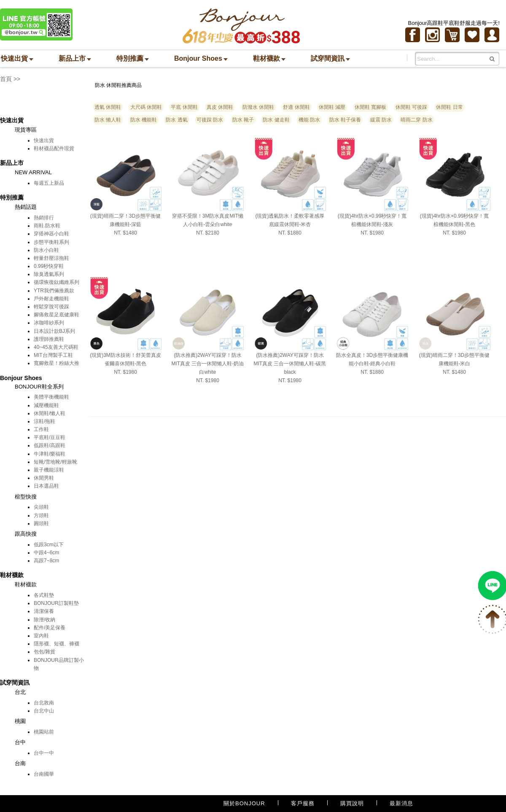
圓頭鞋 (41, 523)
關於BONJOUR (244, 803)
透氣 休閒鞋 (108, 107)
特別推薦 (133, 58)
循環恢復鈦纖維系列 (57, 282)
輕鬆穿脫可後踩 (51, 307)
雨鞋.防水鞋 (47, 226)
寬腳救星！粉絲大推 (57, 363)
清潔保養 (44, 611)
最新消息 (401, 803)
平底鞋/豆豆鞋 (50, 437)
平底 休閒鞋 (184, 107)
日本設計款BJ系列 (54, 331)
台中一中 (44, 753)
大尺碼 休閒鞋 (146, 107)
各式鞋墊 (44, 595)
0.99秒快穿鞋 (49, 266)
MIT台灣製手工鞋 (53, 355)
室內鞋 (41, 636)
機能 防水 (309, 120)
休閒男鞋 (44, 478)
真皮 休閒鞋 (220, 107)
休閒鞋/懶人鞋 (50, 413)
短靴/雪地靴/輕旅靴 (55, 462)
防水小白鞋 (46, 250)
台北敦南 (44, 703)
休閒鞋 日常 (449, 107)
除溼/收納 (44, 620)
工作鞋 (41, 429)
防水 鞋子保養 (345, 120)
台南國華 (44, 774)
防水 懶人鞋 (108, 120)
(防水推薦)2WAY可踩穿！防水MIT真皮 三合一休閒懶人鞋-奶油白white (208, 364)
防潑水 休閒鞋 (258, 107)
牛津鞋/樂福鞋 (50, 454)
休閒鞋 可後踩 (411, 107)
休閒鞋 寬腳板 (370, 107)
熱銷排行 (44, 218)
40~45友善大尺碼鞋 (56, 347)
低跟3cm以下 (49, 545)
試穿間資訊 (330, 58)
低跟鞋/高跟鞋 (50, 445)
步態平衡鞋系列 (51, 242)
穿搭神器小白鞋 (51, 234)
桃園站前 (44, 732)
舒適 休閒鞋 (296, 107)
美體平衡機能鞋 (51, 397)
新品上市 (75, 58)
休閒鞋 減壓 (332, 107)
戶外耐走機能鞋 (51, 299)
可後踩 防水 (210, 120)
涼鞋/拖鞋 (44, 421)
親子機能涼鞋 (49, 470)
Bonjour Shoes (201, 58)
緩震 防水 (381, 120)
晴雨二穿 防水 (416, 120)
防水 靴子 (243, 120)
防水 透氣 (176, 120)
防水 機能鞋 (144, 120)
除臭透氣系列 (49, 274)
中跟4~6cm (46, 553)
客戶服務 (303, 803)
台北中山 (44, 711)
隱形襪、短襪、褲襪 (57, 644)
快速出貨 (17, 58)
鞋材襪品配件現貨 (54, 148)
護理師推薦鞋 (49, 339)
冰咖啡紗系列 (49, 323)
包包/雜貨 (44, 652)
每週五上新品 (49, 183)
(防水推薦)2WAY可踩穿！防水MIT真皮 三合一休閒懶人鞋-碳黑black (290, 364)
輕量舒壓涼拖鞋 (51, 258)
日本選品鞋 (46, 486)
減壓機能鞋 (46, 405)
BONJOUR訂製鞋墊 (56, 603)
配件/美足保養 (50, 628)
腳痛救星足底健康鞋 (57, 315)
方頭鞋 (41, 515)
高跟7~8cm (46, 561)
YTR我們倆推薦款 (54, 291)
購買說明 (352, 803)
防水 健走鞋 (276, 120)
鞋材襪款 (269, 58)
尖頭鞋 (41, 507)
